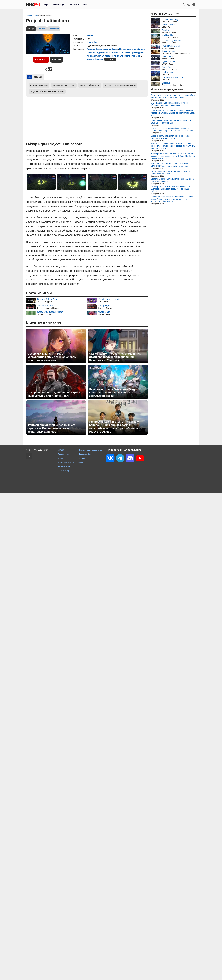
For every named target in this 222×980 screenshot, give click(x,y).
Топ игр (61, 458)
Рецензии (74, 5)
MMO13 (61, 450)
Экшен (90, 35)
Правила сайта (85, 454)
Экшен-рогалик (103, 49)
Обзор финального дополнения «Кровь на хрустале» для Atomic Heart (54, 394)
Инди (139, 56)
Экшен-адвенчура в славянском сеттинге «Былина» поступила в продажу (170, 104)
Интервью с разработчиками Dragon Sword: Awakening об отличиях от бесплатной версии (114, 393)
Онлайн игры (63, 454)
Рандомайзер (64, 470)
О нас (81, 462)
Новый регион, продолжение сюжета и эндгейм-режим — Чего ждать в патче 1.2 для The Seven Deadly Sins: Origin (173, 156)
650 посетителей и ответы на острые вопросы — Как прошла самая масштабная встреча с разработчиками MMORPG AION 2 (116, 427)
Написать (56, 60)
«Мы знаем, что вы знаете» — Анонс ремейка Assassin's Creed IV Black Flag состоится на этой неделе (173, 113)
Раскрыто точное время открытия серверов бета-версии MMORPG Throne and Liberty (173, 96)
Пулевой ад (125, 49)
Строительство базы (119, 52)
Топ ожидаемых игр (66, 462)
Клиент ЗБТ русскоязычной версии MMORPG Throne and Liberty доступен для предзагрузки (172, 129)
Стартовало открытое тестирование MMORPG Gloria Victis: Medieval (172, 172)
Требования (54, 29)
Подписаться (41, 60)
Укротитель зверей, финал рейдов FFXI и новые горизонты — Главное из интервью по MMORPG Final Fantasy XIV (173, 146)
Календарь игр (64, 466)
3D (99, 56)
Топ (85, 5)
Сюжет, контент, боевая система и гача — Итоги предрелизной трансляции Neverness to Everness (117, 357)
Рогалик (91, 49)
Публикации (59, 5)
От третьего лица (110, 56)
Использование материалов (90, 450)
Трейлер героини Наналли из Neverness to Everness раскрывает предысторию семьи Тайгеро (170, 189)
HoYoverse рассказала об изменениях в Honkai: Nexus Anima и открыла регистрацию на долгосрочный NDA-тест (173, 199)
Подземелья (102, 52)
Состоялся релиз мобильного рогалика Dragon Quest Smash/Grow (172, 180)
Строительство (127, 56)
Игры (46, 5)
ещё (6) (109, 59)
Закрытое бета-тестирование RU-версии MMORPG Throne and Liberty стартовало (169, 165)
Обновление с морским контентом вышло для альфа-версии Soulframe (172, 122)
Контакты (82, 458)
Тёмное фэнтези (95, 59)
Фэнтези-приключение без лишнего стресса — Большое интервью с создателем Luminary (51, 428)
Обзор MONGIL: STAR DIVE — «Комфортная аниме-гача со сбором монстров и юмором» (52, 357)
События (41, 29)
